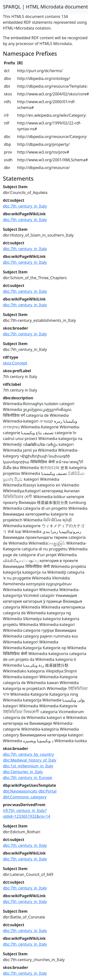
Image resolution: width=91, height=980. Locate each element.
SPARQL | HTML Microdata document (45, 7)
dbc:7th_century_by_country (28, 754)
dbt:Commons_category (25, 797)
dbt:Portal (47, 791)
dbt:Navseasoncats (20, 791)
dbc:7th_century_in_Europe (27, 778)
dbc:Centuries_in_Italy (23, 772)
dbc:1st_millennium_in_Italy (28, 766)
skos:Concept (15, 363)
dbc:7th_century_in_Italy (25, 206)
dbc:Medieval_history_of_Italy (30, 760)
